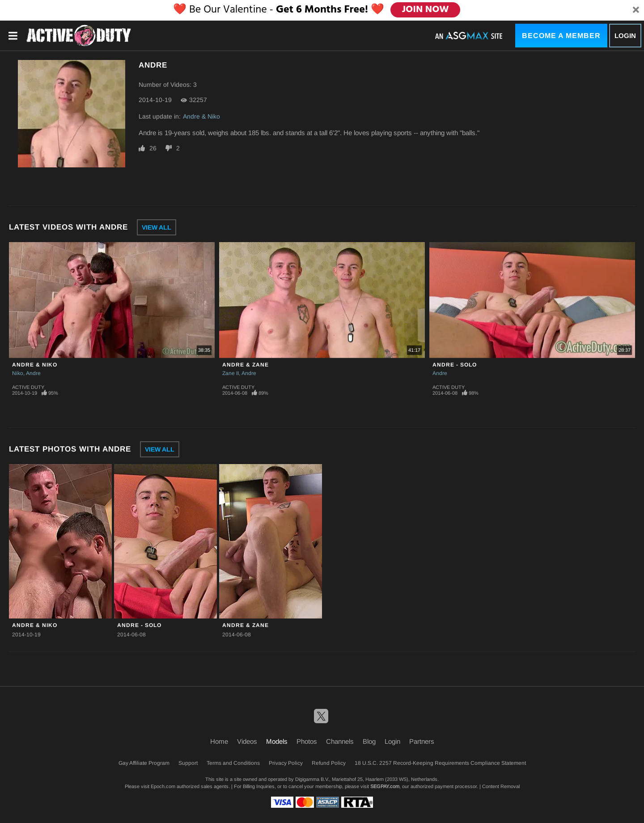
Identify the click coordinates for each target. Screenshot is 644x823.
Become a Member (561, 36)
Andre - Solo (455, 365)
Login (625, 36)
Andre (33, 373)
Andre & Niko (201, 116)
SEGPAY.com (385, 786)
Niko (18, 373)
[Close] (636, 10)
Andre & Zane (246, 365)
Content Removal (501, 786)
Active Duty (28, 387)
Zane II (231, 373)
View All (157, 227)
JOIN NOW (426, 10)
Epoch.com (163, 786)
